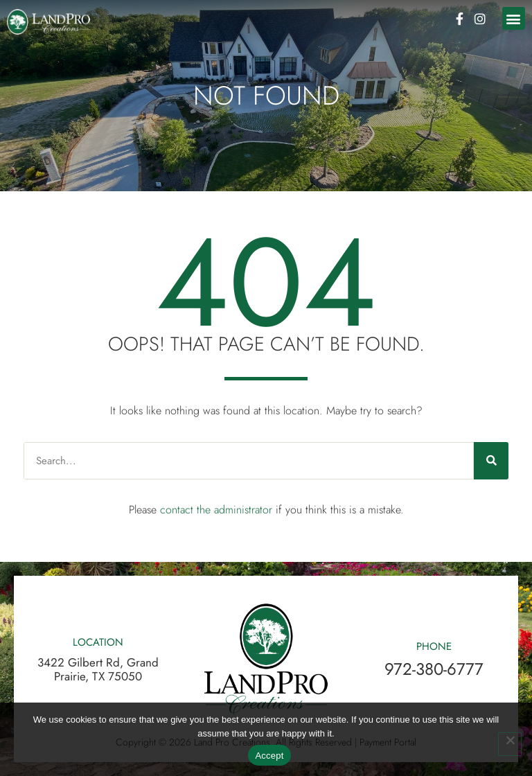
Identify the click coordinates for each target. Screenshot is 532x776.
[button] (514, 18)
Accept (269, 756)
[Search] (491, 461)
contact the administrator (216, 510)
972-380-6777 (434, 669)
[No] (510, 744)
